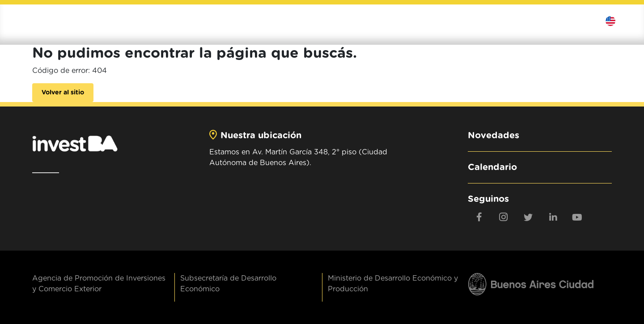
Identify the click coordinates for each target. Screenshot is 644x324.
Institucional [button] (325, 21)
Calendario (492, 167)
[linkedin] (553, 217)
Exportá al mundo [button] (467, 21)
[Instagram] (504, 217)
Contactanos (582, 21)
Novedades (494, 136)
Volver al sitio (63, 93)
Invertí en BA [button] (391, 21)
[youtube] (577, 217)
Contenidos (536, 21)
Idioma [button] (617, 21)
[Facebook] (479, 217)
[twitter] (528, 217)
